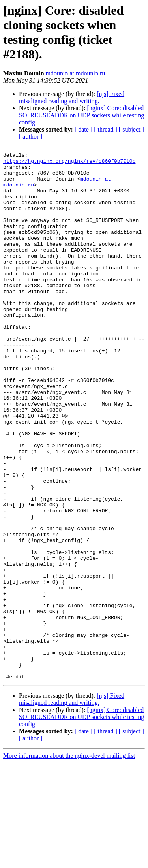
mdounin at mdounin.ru (76, 73)
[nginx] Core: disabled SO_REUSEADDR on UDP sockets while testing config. (81, 115)
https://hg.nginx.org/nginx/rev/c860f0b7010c (69, 163)
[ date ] (83, 129)
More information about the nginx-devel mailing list (69, 861)
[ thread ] (106, 129)
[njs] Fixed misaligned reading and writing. (72, 97)
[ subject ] (131, 129)
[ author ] (31, 137)
